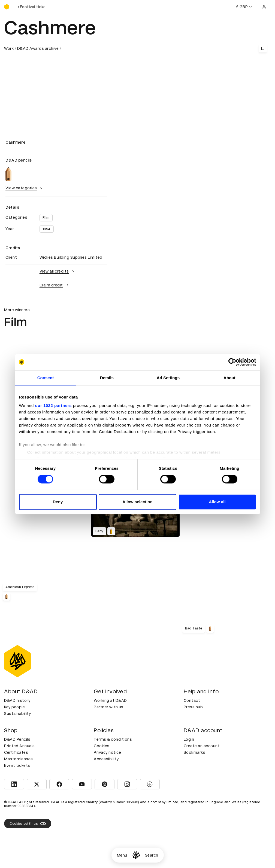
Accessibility (106, 759)
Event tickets (17, 765)
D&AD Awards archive (38, 48)
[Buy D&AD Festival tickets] (31, 7)
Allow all (217, 502)
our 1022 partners (53, 405)
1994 (47, 229)
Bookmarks (195, 752)
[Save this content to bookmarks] (263, 48)
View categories (25, 188)
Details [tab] (107, 378)
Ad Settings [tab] (168, 378)
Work (9, 48)
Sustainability (17, 713)
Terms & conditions (113, 739)
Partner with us (109, 707)
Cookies (102, 746)
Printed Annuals (19, 746)
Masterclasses (19, 759)
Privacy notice (107, 752)
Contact (192, 700)
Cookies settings (28, 824)
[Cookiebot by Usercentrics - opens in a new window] (232, 362)
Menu (122, 855)
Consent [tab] (46, 378)
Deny (58, 502)
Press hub (193, 707)
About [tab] (229, 378)
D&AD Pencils (17, 739)
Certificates (16, 752)
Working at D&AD (110, 700)
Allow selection (137, 502)
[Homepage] (136, 855)
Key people (14, 707)
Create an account (202, 746)
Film (46, 218)
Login (189, 739)
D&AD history (17, 700)
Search (152, 855)
